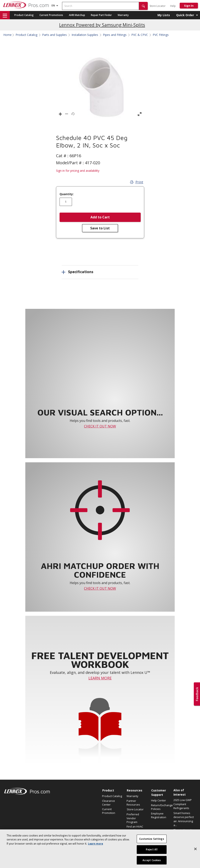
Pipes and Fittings (115, 35)
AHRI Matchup (77, 15)
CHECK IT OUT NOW (100, 426)
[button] (143, 6)
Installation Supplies (85, 35)
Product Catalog (24, 15)
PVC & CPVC (140, 35)
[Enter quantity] (66, 202)
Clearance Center (109, 803)
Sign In (189, 6)
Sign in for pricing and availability (78, 171)
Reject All (152, 857)
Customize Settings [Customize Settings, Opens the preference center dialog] (152, 846)
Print (137, 182)
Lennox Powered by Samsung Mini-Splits (102, 25)
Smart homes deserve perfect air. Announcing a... (184, 819)
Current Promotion (109, 811)
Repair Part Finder (101, 15)
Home (7, 35)
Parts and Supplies (54, 35)
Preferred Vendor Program (133, 818)
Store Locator (158, 6)
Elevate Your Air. (184, 830)
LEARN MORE (100, 678)
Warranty (123, 15)
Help (173, 6)
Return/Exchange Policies (161, 807)
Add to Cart (100, 217)
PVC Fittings (161, 35)
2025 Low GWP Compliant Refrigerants (183, 804)
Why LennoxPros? (135, 837)
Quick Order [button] (185, 15)
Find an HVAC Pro (135, 828)
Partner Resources (133, 803)
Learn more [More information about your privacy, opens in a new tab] (95, 851)
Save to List (100, 228)
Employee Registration (159, 815)
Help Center (159, 800)
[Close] (195, 857)
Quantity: (67, 194)
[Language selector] (53, 5)
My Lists (164, 15)
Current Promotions (51, 15)
